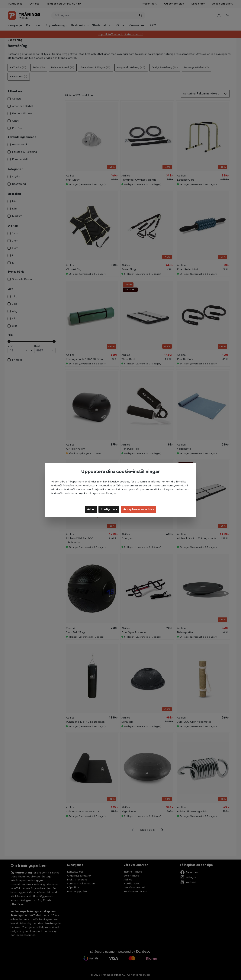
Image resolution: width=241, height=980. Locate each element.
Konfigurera (109, 509)
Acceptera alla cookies (139, 509)
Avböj (91, 509)
